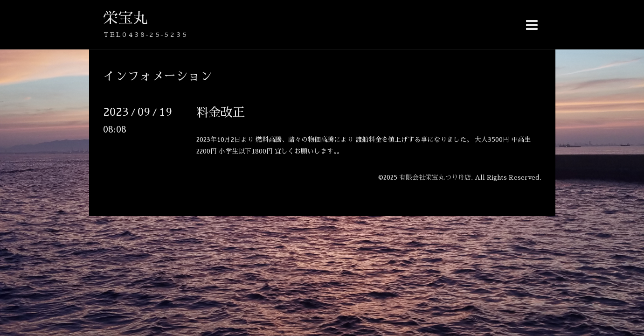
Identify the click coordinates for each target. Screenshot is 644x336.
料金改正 (221, 112)
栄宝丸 (125, 18)
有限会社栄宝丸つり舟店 (435, 177)
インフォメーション (158, 76)
